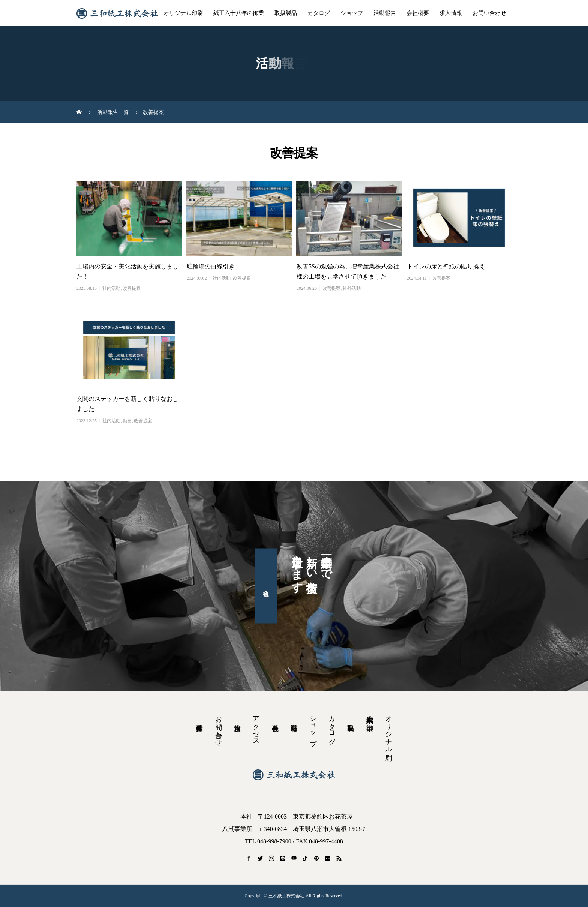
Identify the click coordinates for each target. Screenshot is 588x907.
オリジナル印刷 (183, 13)
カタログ (319, 13)
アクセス (256, 727)
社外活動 (352, 288)
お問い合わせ (489, 13)
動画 (127, 421)
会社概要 (418, 13)
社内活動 (111, 288)
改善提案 (132, 288)
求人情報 (451, 13)
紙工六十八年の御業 (239, 13)
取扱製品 (286, 13)
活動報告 (385, 13)
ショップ (352, 13)
